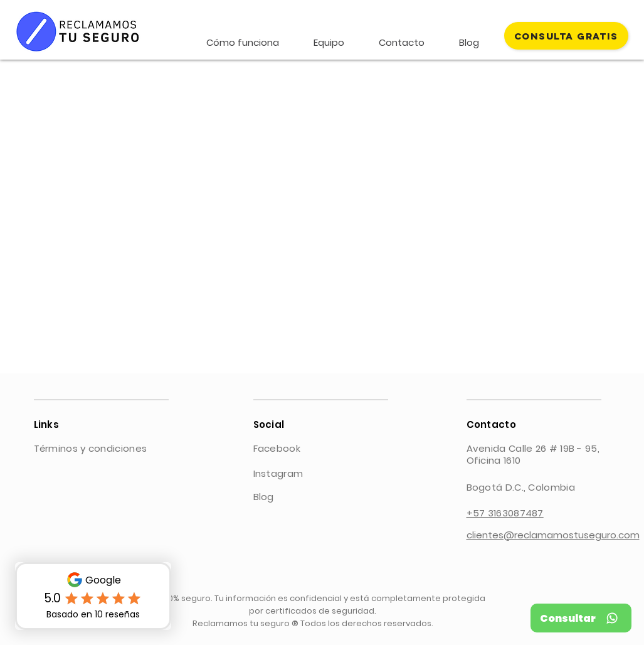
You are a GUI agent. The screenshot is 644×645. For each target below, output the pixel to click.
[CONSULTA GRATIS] (566, 36)
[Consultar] (581, 618)
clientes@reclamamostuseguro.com (553, 535)
